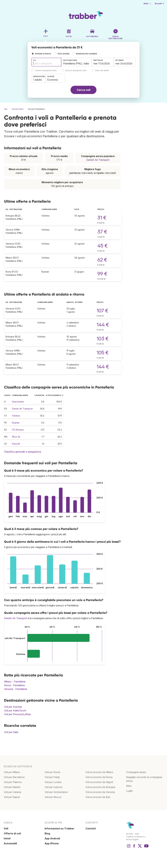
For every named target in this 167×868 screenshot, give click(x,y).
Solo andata (63, 54)
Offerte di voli (12, 833)
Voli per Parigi (52, 777)
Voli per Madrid (12, 787)
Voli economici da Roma (99, 777)
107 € (102, 311)
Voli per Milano (12, 772)
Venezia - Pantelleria (16, 689)
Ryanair (16, 423)
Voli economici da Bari (98, 797)
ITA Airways (18, 430)
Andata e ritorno (43, 54)
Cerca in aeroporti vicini (46, 71)
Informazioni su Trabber (59, 828)
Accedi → (159, 4)
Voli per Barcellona (14, 777)
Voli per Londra (53, 782)
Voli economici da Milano (99, 772)
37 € (102, 232)
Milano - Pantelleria (15, 682)
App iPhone (52, 843)
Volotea (16, 416)
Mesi (129, 786)
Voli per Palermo (13, 782)
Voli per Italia (11, 732)
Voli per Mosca (53, 797)
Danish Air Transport (98, 160)
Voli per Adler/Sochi (15, 710)
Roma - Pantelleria (14, 685)
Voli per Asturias (13, 707)
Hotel (7, 838)
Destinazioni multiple (86, 54)
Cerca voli (84, 90)
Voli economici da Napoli (99, 782)
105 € (103, 353)
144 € (103, 325)
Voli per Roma (52, 772)
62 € (102, 260)
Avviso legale (132, 839)
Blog (47, 833)
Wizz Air (16, 437)
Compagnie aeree (136, 772)
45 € (103, 246)
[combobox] (46, 62)
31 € (102, 218)
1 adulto (38, 80)
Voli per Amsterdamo (56, 792)
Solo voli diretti (102, 71)
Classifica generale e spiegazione (23, 452)
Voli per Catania (12, 792)
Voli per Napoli (12, 797)
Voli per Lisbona (53, 787)
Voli (6, 828)
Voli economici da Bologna (100, 787)
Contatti (91, 828)
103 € (103, 339)
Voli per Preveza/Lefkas (17, 714)
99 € (102, 274)
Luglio (129, 791)
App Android (52, 838)
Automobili (10, 843)
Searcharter (18, 402)
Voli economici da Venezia (100, 792)
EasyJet (16, 444)
